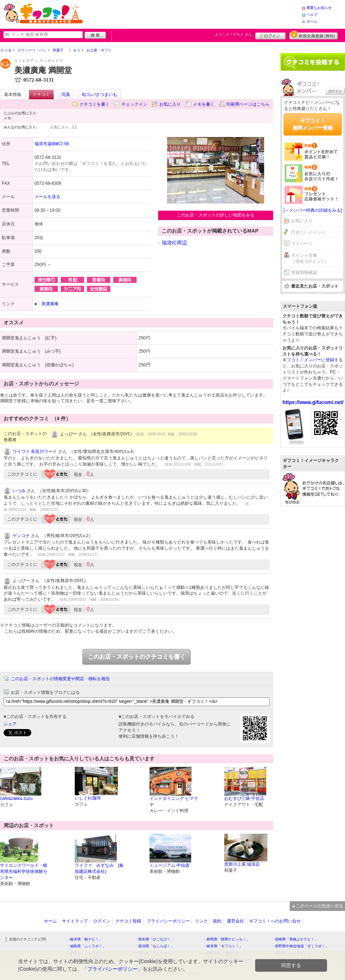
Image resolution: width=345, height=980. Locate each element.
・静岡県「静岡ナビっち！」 (226, 939)
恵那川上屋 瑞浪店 (242, 864)
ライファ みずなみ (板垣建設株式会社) (99, 868)
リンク (201, 921)
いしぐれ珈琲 (88, 798)
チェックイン (134, 104)
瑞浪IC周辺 (174, 243)
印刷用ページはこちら (248, 104)
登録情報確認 (304, 273)
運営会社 (235, 921)
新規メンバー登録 (314, 35)
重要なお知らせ (319, 8)
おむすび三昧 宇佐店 (244, 798)
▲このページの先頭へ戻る (317, 906)
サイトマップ (75, 921)
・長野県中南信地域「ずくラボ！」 (300, 946)
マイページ (302, 244)
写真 (66, 95)
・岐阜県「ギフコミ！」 (223, 946)
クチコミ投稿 (128, 921)
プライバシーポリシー (168, 921)
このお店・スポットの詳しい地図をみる (216, 215)
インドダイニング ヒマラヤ (174, 802)
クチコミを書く (95, 104)
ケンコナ (21, 536)
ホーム (312, 21)
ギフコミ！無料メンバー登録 (313, 124)
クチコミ (41, 95)
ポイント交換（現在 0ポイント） (310, 258)
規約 (217, 921)
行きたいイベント (308, 232)
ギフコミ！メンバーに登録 (308, 360)
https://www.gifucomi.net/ (313, 402)
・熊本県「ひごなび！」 (155, 939)
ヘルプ (312, 15)
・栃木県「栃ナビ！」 (84, 939)
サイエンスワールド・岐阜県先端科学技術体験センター (24, 871)
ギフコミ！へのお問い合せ (275, 921)
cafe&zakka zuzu (16, 798)
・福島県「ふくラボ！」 (86, 946)
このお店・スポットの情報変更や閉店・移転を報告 (60, 679)
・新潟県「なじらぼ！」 (155, 946)
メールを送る (47, 197)
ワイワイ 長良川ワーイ (35, 452)
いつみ (19, 491)
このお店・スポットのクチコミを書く (137, 657)
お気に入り (170, 104)
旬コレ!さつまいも (99, 95)
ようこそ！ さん (233, 34)
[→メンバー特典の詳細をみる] (313, 210)
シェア (10, 724)
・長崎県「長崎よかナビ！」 (295, 939)
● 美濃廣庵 (47, 304)
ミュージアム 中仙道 (169, 865)
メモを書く (204, 104)
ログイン (270, 35)
